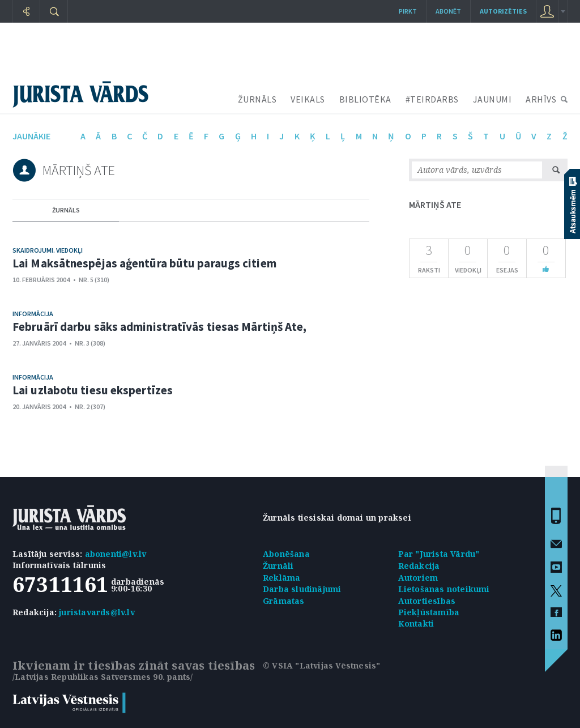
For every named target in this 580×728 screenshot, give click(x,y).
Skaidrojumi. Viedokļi (48, 250)
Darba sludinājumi (302, 589)
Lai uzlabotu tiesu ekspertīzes (93, 390)
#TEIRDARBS (432, 99)
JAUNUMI (492, 99)
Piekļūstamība (429, 612)
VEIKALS (308, 99)
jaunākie (31, 136)
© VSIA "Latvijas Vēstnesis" (321, 665)
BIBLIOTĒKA (365, 99)
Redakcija (419, 566)
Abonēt (448, 11)
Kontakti (416, 623)
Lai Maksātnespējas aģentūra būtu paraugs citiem (144, 263)
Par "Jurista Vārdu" (439, 554)
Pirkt (408, 11)
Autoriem (418, 578)
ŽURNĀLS (257, 99)
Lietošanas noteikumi (444, 589)
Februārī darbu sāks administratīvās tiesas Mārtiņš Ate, (160, 327)
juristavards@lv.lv (97, 612)
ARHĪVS (541, 99)
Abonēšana (286, 554)
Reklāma (282, 578)
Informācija (33, 314)
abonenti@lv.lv (116, 554)
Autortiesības (427, 601)
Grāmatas (284, 601)
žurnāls (66, 210)
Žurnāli (278, 566)
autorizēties (503, 11)
